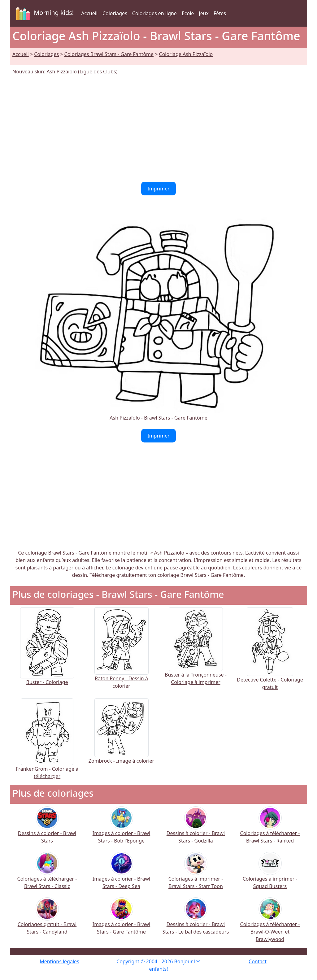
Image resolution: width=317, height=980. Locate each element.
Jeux (204, 13)
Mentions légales (59, 961)
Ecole (188, 13)
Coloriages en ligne (154, 13)
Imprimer (158, 189)
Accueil (89, 13)
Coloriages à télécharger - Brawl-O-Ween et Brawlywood (270, 924)
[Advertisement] (158, 128)
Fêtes (220, 13)
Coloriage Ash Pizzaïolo (186, 54)
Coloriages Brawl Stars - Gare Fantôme (109, 54)
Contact (258, 961)
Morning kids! (44, 13)
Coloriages (115, 13)
